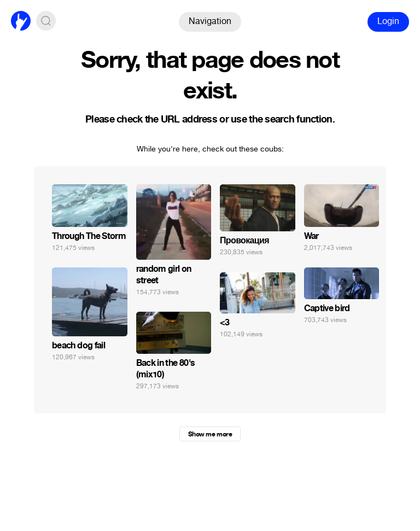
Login (388, 21)
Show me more (210, 434)
